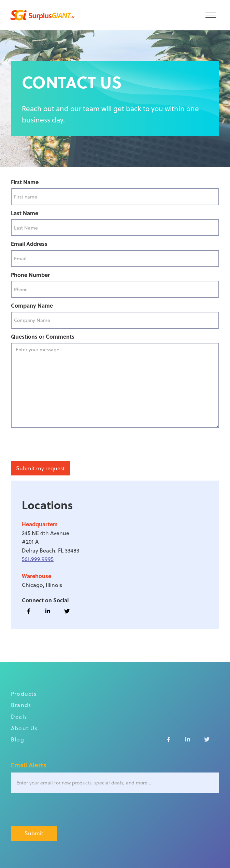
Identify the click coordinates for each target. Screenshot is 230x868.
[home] (41, 15)
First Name (25, 182)
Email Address (29, 244)
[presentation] (63, 445)
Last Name (25, 213)
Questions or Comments (43, 336)
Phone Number (30, 275)
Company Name (32, 305)
